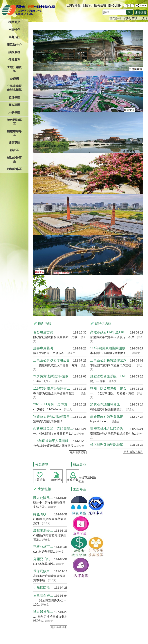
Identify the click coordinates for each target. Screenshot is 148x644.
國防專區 (14, 143)
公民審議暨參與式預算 (14, 88)
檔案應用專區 (14, 133)
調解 (127, 18)
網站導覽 (75, 5)
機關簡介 (14, 22)
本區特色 (14, 30)
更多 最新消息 (78, 452)
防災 (135, 18)
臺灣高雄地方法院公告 (107, 429)
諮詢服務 (14, 52)
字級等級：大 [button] (133, 5)
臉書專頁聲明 (43, 348)
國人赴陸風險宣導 (44, 498)
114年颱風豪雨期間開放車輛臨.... (110, 348)
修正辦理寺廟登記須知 (107, 445)
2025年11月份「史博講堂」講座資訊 (53, 404)
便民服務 (14, 60)
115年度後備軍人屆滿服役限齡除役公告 (53, 441)
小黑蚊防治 (41, 587)
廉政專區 (14, 105)
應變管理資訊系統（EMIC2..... (110, 376)
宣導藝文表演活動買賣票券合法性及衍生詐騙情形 (53, 417)
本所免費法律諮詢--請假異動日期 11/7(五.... (53, 376)
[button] (130, 12)
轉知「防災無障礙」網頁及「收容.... (110, 388)
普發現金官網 (43, 332)
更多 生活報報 (59, 627)
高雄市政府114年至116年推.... (110, 332)
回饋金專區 (14, 169)
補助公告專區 (14, 160)
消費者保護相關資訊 (105, 404)
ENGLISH (115, 6)
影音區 (14, 150)
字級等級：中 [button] (129, 5)
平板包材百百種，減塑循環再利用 (44, 547)
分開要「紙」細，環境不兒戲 (44, 559)
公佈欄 (14, 78)
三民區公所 (29, 10)
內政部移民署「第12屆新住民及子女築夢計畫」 (53, 429)
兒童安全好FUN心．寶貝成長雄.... (44, 595)
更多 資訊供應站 (133, 452)
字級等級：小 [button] (125, 5)
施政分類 (56, 480)
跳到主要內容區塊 (2, 2)
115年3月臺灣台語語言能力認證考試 (53, 388)
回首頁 (87, 5)
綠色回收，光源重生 (44, 514)
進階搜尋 (140, 12)
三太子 (144, 18)
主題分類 (40, 480)
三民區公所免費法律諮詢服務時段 (110, 360)
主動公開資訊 (14, 69)
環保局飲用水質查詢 (44, 571)
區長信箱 (100, 5)
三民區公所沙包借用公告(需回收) (53, 360)
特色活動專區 (14, 122)
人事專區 (14, 112)
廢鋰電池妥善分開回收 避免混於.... (44, 530)
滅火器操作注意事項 (44, 612)
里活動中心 (14, 45)
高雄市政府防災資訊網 (107, 417)
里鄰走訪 (14, 37)
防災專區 (14, 97)
